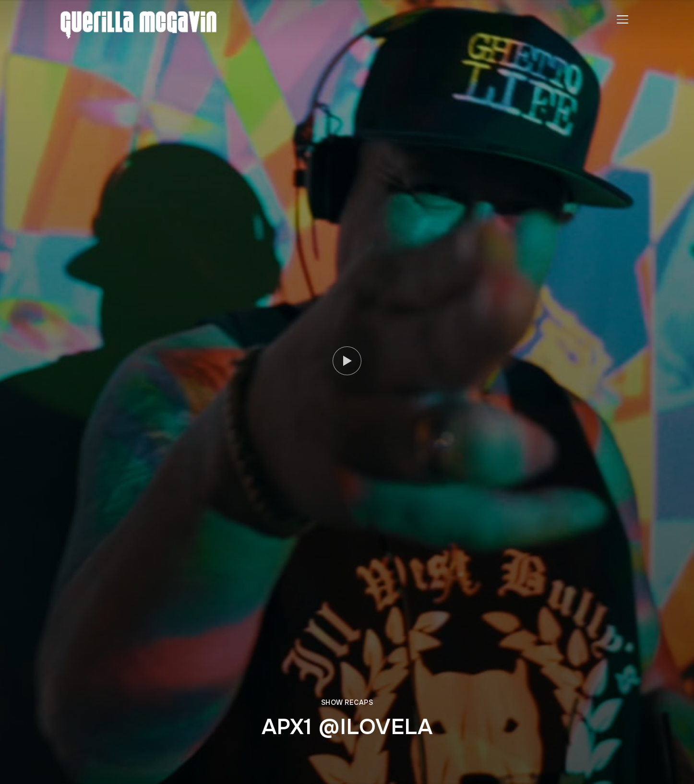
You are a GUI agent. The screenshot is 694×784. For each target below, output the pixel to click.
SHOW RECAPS (347, 702)
